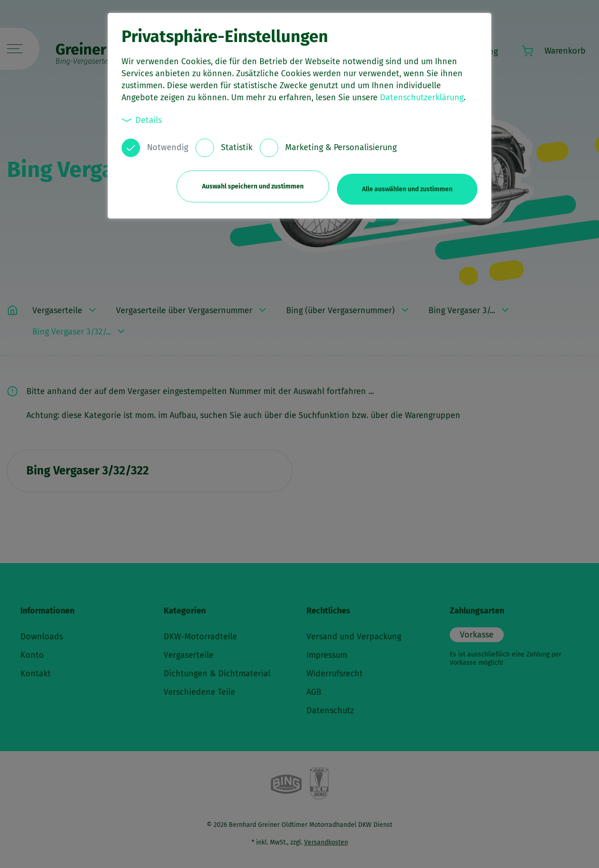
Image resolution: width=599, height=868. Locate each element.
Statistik (237, 147)
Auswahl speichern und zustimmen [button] (247, 184)
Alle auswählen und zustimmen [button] (407, 184)
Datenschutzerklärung (422, 97)
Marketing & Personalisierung (341, 147)
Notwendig (168, 147)
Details (142, 120)
